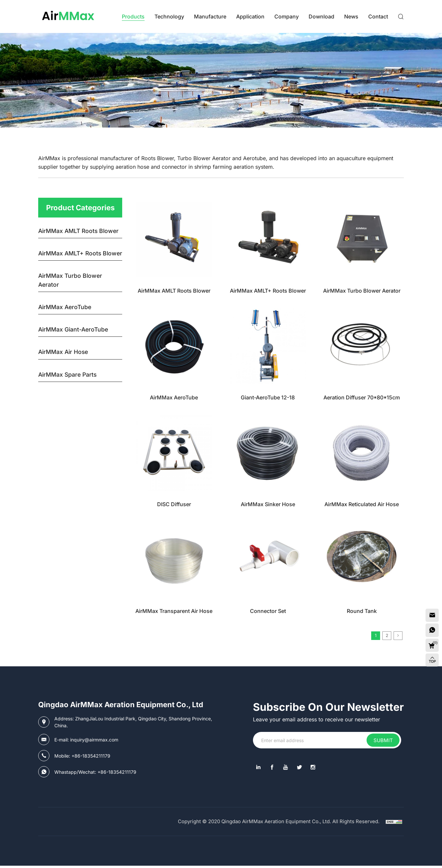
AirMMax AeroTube (174, 397)
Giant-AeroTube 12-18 (268, 397)
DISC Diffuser (174, 504)
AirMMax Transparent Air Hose (174, 611)
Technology (169, 16)
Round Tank (362, 611)
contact (378, 16)
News (351, 16)
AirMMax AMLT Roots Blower (174, 291)
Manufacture (210, 16)
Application (250, 16)
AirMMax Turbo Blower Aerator (362, 291)
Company (287, 16)
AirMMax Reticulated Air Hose (362, 504)
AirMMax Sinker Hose (268, 504)
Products (133, 16)
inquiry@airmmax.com (94, 742)
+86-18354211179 (91, 758)
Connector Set (268, 611)
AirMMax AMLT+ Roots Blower (268, 291)
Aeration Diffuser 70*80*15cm (362, 397)
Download (321, 16)
